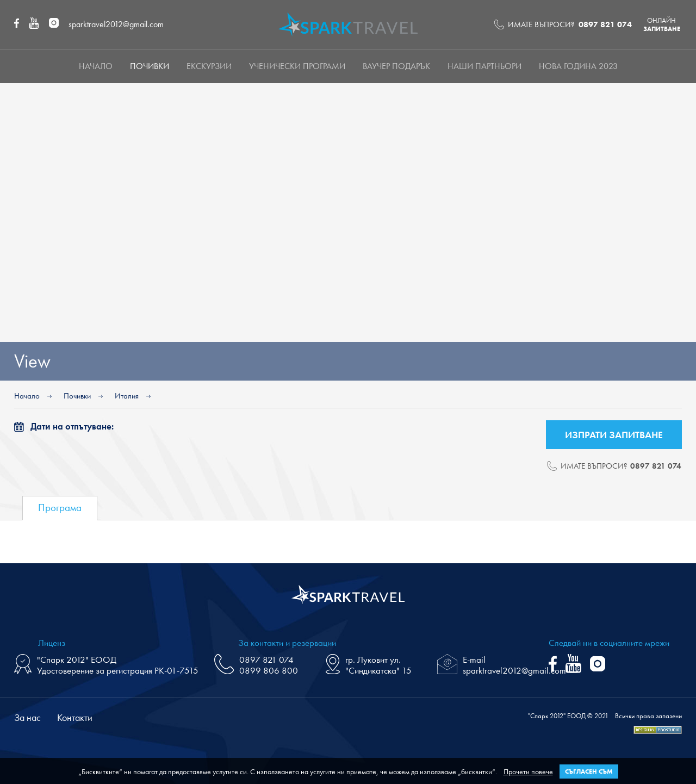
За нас (27, 717)
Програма (60, 508)
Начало (96, 66)
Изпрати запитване (614, 435)
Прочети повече (528, 771)
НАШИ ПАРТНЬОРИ (484, 66)
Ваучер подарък (396, 66)
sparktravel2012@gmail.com (116, 24)
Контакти (75, 717)
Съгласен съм (589, 771)
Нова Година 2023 (578, 66)
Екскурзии (209, 66)
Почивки (150, 66)
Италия (127, 396)
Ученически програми (297, 66)
